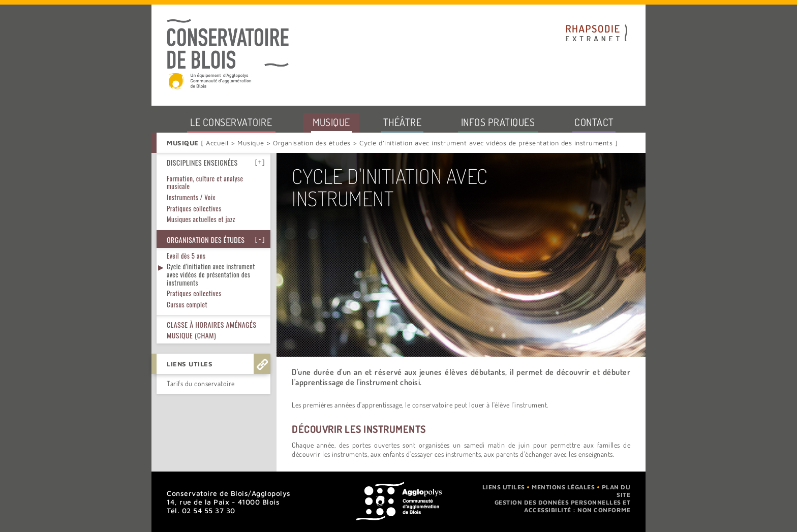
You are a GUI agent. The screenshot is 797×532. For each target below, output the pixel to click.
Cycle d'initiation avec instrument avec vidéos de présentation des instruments (211, 215)
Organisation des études (312, 143)
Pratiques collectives (194, 234)
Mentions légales (563, 487)
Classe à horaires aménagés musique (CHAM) (211, 270)
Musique (251, 143)
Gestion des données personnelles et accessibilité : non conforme (563, 506)
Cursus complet (187, 245)
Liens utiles (504, 487)
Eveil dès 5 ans (186, 196)
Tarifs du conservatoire (201, 324)
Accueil (218, 143)
